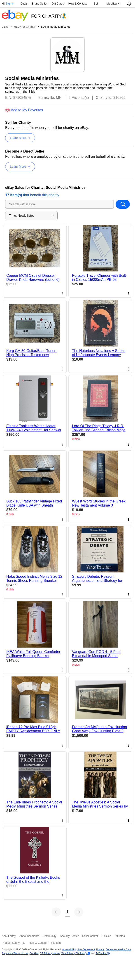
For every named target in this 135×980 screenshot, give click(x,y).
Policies (106, 936)
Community (50, 936)
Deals (24, 4)
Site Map (56, 943)
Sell (96, 4)
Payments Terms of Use (15, 953)
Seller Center (90, 936)
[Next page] (79, 912)
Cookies (34, 953)
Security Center (69, 936)
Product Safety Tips (14, 943)
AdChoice (103, 953)
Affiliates (120, 936)
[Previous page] (56, 912)
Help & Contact (78, 4)
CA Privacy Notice (50, 953)
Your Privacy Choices (73, 953)
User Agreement (86, 949)
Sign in (10, 4)
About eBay (9, 936)
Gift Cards (58, 4)
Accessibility (69, 949)
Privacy (100, 949)
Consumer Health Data (118, 949)
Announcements (29, 936)
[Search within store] (123, 204)
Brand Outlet (39, 4)
